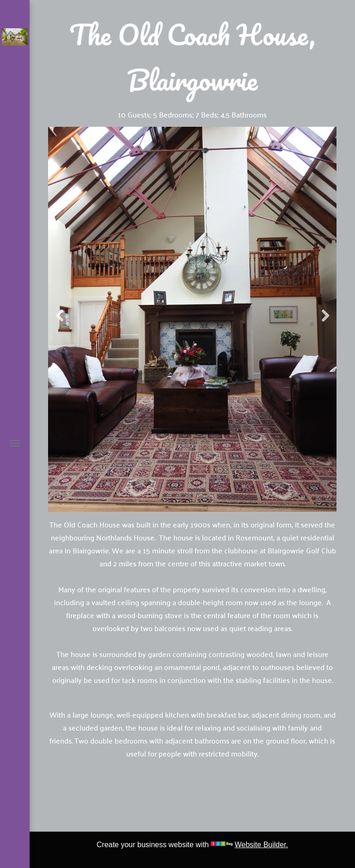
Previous (60, 316)
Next (325, 316)
